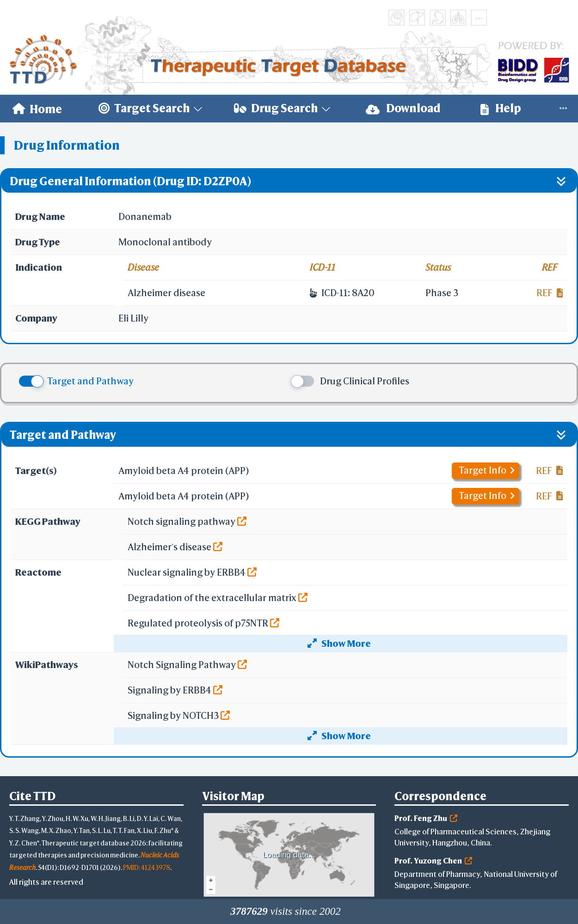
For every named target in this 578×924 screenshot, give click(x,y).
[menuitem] (37, 109)
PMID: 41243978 (147, 867)
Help (501, 108)
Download (403, 108)
